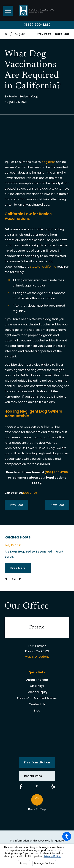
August (20, 34)
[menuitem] (37, 680)
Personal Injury (37, 692)
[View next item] (20, 579)
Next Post (57, 505)
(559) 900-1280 (37, 25)
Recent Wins (33, 776)
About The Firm (37, 680)
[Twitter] (37, 787)
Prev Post (17, 505)
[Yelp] (53, 787)
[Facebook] (21, 787)
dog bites (48, 162)
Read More (18, 568)
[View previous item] (6, 579)
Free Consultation (37, 762)
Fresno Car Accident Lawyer (37, 698)
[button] (67, 836)
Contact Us (37, 704)
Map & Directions (37, 657)
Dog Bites (30, 493)
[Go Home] (7, 34)
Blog (37, 711)
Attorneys (37, 686)
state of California (43, 267)
